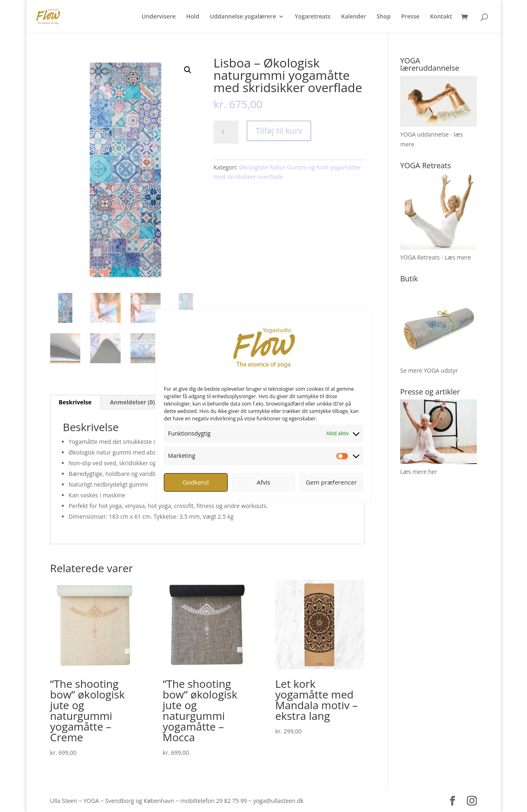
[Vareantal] (226, 132)
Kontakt (441, 17)
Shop (384, 17)
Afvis (264, 482)
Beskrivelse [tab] (75, 402)
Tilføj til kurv (279, 131)
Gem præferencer (331, 482)
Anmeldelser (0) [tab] (132, 402)
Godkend (196, 482)
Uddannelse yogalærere (243, 17)
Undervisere (159, 17)
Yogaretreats (313, 17)
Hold (193, 17)
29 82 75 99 (232, 801)
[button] (188, 70)
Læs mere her (419, 472)
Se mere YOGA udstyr (429, 370)
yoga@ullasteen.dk (278, 801)
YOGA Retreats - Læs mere (436, 257)
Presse (410, 17)
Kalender (353, 17)
